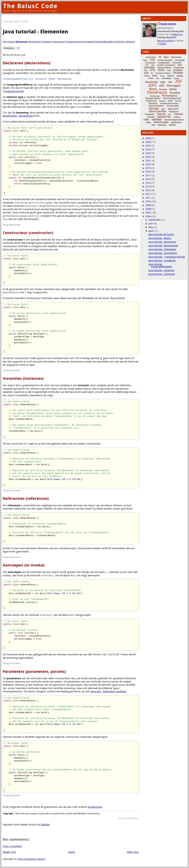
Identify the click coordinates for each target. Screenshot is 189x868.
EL (152, 73)
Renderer (153, 103)
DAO (180, 65)
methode (118, 100)
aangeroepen (100, 737)
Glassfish (171, 76)
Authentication (176, 57)
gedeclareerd (30, 385)
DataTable (149, 67)
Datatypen (47, 42)
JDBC (163, 82)
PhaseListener (153, 98)
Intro (5, 42)
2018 (148, 172)
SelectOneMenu (156, 106)
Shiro (163, 109)
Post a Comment (12, 846)
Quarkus (162, 101)
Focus (162, 76)
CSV (153, 65)
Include (176, 78)
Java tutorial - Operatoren (163, 253)
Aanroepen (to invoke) (24, 565)
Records (178, 101)
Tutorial (178, 114)
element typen (110, 685)
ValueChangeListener (174, 120)
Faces (147, 76)
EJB (146, 73)
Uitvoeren (130, 42)
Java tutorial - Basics (160, 238)
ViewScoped (161, 122)
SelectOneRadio (173, 106)
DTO (153, 70)
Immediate (166, 78)
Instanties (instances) (23, 378)
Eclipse (178, 70)
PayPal (163, 44)
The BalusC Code (30, 6)
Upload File (164, 117)
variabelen (53, 70)
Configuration (164, 63)
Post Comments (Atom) (32, 859)
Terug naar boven (11, 225)
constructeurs (63, 678)
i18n (158, 78)
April (151, 231)
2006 (148, 216)
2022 (148, 157)
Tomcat (161, 114)
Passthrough (155, 96)
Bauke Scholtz (168, 24)
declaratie (113, 243)
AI (160, 57)
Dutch (161, 70)
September (155, 220)
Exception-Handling (163, 73)
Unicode (151, 117)
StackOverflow (157, 111)
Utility (146, 120)
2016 (148, 179)
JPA (170, 82)
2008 (148, 209)
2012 (148, 194)
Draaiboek (90, 42)
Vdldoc (148, 123)
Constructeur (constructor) (28, 233)
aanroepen (76, 685)
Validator (157, 119)
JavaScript (151, 82)
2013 (148, 190)
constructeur (93, 444)
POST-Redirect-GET (172, 99)
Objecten (120, 42)
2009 (148, 205)
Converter (177, 63)
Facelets (178, 73)
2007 (148, 213)
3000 (148, 138)
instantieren (119, 548)
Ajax (166, 57)
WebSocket (176, 122)
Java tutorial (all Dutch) (161, 234)
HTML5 (151, 78)
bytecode (8, 249)
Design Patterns (164, 68)
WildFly (172, 125)
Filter (155, 76)
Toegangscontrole (75, 42)
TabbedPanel (174, 112)
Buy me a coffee (165, 41)
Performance (170, 96)
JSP (162, 86)
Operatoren (59, 42)
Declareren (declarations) (27, 63)
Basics (12, 42)
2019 (148, 168)
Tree (169, 114)
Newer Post (9, 852)
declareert (98, 246)
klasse (44, 97)
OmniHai (175, 93)
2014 (148, 186)
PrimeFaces (151, 101)
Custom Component (166, 65)
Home (71, 852)
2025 (148, 146)
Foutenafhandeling (105, 42)
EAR (169, 70)
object (25, 100)
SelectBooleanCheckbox (169, 104)
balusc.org (177, 34)
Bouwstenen (35, 42)
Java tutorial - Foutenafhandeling (160, 265)
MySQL (173, 89)
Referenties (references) (26, 498)
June (151, 223)
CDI (152, 60)
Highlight (180, 76)
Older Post (133, 852)
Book (145, 60)
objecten (81, 70)
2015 (148, 183)
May (151, 227)
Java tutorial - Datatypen (162, 249)
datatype (13, 100)
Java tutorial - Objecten (161, 270)
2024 (148, 149)
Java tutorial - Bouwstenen (163, 245)
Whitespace (162, 125)
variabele (38, 100)
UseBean (177, 117)
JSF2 (152, 85)
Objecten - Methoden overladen (108, 691)
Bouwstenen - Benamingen (18, 116)
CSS (147, 65)
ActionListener (151, 57)
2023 (148, 153)
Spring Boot (173, 109)
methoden (66, 70)
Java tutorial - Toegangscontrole (167, 257)
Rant (170, 101)
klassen (42, 70)
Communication (165, 60)
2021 (148, 161)
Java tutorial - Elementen (162, 242)
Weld (153, 125)
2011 (148, 198)
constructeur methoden (78, 737)
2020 (148, 164)
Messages (163, 89)
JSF (178, 81)
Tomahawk (149, 114)
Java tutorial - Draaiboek (162, 260)
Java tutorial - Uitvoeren (162, 274)
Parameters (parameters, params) (34, 671)
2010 (148, 201)
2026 (148, 142)
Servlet (154, 108)
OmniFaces (157, 92)
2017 (148, 175)
